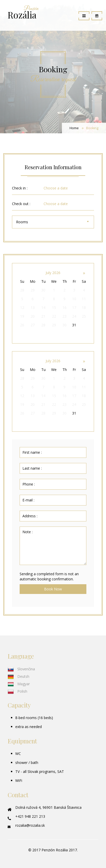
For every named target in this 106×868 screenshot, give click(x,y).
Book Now (53, 589)
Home (74, 128)
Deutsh (18, 676)
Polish (17, 691)
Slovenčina (21, 669)
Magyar (19, 684)
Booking (92, 128)
